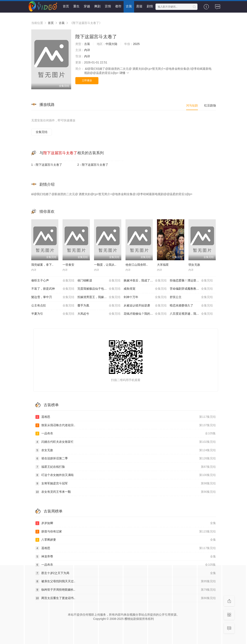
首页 (66, 6)
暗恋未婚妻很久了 (191, 306)
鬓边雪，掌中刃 (53, 297)
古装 (129, 6)
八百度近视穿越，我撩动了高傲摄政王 (193, 314)
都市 (118, 6)
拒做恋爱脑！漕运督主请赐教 (191, 281)
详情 (124, 73)
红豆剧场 (210, 105)
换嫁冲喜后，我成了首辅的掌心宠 (146, 281)
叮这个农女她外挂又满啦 (126, 475)
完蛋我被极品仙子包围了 (99, 289)
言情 (108, 6)
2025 (136, 44)
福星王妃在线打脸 (126, 467)
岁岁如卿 (126, 523)
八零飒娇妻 (126, 540)
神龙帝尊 (126, 557)
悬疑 (139, 6)
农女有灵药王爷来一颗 (126, 492)
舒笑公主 (191, 297)
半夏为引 (53, 314)
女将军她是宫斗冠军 (126, 484)
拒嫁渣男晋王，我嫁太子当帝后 (99, 297)
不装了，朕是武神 (53, 289)
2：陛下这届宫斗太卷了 (93, 165)
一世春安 (68, 265)
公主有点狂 (53, 306)
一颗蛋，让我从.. (105, 265)
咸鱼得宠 (145, 289)
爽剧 (97, 6)
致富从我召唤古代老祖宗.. (126, 425)
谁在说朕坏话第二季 (126, 459)
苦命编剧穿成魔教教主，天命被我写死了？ (193, 289)
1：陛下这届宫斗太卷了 (47, 165)
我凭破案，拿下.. (42, 265)
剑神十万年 (145, 297)
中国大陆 (111, 44)
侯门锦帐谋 (99, 281)
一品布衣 (126, 434)
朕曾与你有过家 (126, 532)
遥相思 (126, 417)
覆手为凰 (99, 306)
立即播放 (87, 80)
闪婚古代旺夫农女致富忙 (126, 442)
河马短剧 (192, 105)
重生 (76, 6)
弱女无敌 (194, 265)
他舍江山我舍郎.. (137, 265)
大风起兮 (99, 314)
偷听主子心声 (53, 281)
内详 (87, 50)
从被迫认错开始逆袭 (145, 306)
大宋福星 (163, 265)
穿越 (87, 6)
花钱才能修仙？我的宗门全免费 (145, 314)
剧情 (150, 6)
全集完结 (42, 132)
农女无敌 (126, 450)
